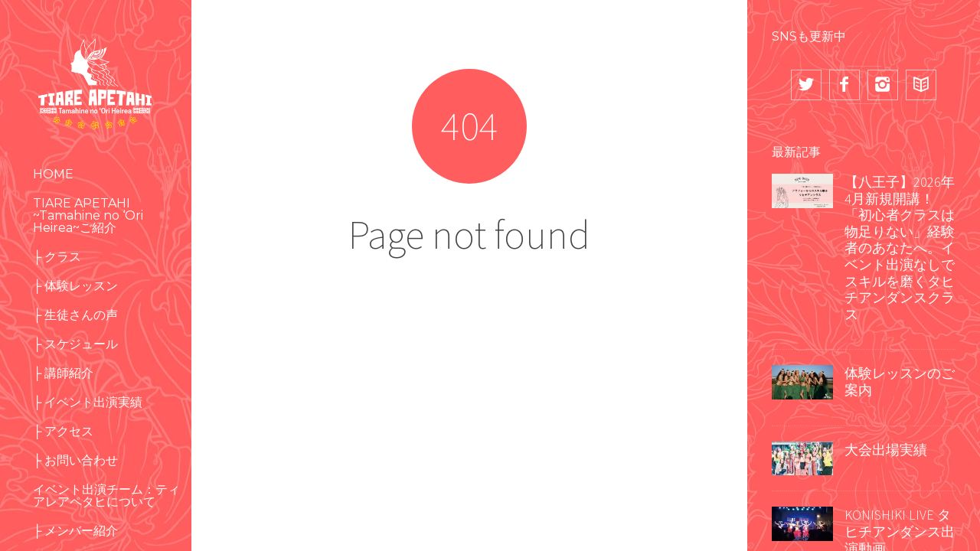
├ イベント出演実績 (88, 402)
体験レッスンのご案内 (900, 381)
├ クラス (57, 257)
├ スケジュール (75, 344)
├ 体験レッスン (75, 286)
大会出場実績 (886, 450)
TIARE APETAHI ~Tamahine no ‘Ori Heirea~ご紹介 (88, 215)
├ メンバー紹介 (75, 531)
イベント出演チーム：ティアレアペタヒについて (106, 496)
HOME (53, 174)
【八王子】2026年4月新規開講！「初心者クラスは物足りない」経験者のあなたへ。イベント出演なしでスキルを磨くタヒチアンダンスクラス (900, 248)
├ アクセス (63, 431)
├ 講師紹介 (63, 373)
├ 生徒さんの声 (75, 315)
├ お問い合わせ (75, 460)
